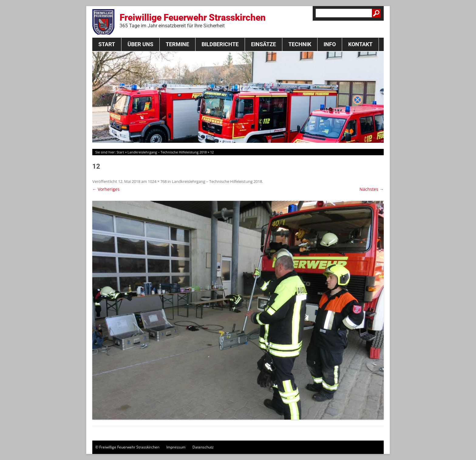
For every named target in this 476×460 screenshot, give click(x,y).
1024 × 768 (157, 181)
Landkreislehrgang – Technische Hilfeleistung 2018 (167, 152)
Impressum (176, 447)
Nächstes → (372, 189)
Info (330, 44)
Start (107, 44)
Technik (300, 44)
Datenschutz (203, 447)
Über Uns (140, 44)
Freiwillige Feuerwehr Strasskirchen (193, 20)
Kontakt (360, 44)
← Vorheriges (106, 189)
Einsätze (263, 44)
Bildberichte (220, 44)
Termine (177, 44)
